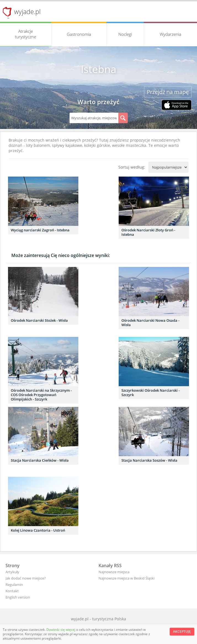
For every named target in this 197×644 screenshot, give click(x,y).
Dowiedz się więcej (61, 630)
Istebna (99, 69)
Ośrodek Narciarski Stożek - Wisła (39, 320)
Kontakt (12, 591)
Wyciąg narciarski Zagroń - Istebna (40, 230)
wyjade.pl (27, 12)
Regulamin (14, 585)
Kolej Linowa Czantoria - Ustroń (38, 530)
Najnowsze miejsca (114, 572)
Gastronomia (79, 34)
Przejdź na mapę (168, 92)
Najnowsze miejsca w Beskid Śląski (127, 578)
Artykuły (12, 572)
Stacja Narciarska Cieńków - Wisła (40, 460)
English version (18, 597)
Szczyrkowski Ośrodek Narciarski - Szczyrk (151, 393)
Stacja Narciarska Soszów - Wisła (149, 460)
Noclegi (125, 34)
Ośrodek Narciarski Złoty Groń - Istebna (148, 232)
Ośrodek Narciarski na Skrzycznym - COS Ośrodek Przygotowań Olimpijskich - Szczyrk (41, 395)
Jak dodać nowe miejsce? (26, 578)
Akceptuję (182, 631)
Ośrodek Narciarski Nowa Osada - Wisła (150, 323)
